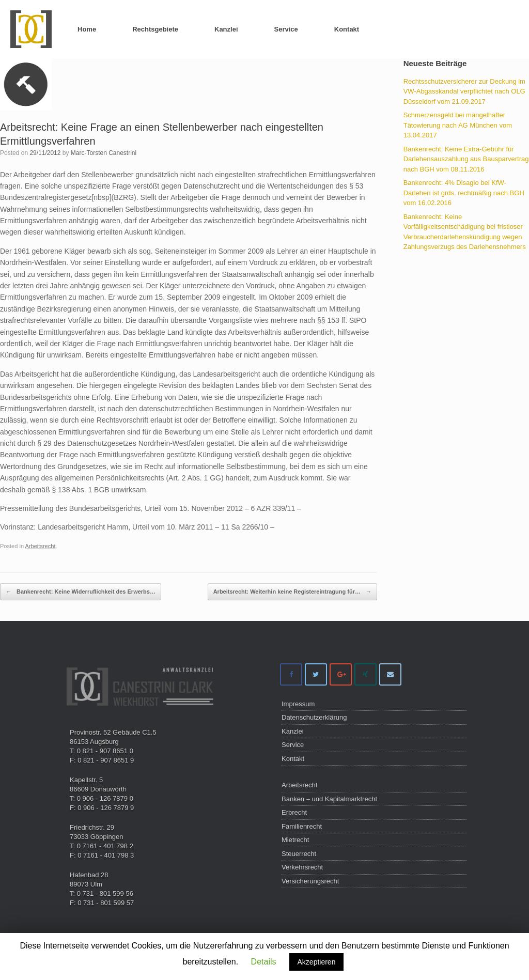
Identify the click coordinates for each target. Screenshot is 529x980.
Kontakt (347, 29)
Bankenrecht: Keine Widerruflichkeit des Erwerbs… (81, 592)
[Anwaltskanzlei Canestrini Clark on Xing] (365, 674)
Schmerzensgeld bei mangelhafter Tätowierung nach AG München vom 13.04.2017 (458, 125)
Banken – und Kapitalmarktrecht (329, 799)
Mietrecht (295, 840)
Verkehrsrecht (302, 867)
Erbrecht (294, 812)
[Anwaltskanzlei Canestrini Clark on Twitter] (316, 674)
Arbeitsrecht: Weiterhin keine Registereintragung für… (292, 592)
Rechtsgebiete (155, 29)
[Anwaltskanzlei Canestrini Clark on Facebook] (291, 674)
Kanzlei (226, 29)
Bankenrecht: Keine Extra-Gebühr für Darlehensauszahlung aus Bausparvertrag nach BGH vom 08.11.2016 (466, 159)
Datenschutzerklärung (314, 717)
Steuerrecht (299, 854)
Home (87, 29)
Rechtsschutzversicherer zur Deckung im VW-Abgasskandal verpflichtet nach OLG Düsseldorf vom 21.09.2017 (464, 91)
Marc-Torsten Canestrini (104, 153)
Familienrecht (302, 826)
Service (286, 29)
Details (264, 962)
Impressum (298, 704)
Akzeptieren (317, 962)
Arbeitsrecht (41, 546)
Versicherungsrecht (310, 881)
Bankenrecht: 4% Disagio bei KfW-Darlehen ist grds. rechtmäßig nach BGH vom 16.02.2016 (464, 193)
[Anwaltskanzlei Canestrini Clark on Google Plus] (341, 674)
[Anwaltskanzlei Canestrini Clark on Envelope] (390, 674)
